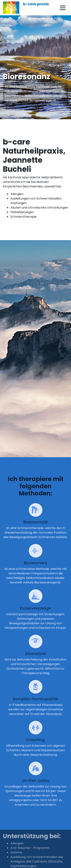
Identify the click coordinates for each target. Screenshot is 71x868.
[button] (67, 67)
